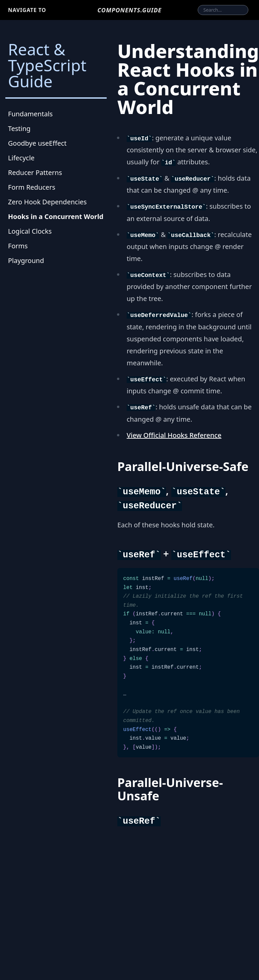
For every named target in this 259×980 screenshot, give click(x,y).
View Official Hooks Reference (174, 435)
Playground (26, 260)
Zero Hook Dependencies (47, 202)
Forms (18, 246)
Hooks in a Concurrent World (56, 216)
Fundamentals (30, 114)
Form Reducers (32, 187)
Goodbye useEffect (37, 143)
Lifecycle (21, 158)
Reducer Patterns (35, 172)
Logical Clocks (30, 231)
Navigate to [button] (27, 10)
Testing (19, 128)
